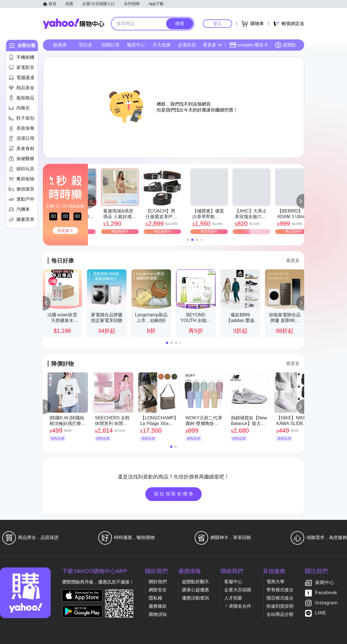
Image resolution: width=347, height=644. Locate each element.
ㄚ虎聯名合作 (238, 606)
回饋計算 (111, 45)
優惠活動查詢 (195, 598)
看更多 (212, 45)
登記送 (85, 45)
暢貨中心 (136, 45)
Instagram (326, 603)
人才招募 (233, 598)
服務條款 (158, 606)
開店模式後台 (280, 598)
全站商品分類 (280, 614)
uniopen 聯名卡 (249, 45)
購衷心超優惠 (195, 590)
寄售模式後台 (280, 590)
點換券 (60, 45)
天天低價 (161, 45)
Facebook (326, 593)
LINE (321, 613)
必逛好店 (187, 45)
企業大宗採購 (238, 590)
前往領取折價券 (174, 494)
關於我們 (158, 582)
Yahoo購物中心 (74, 24)
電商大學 (275, 582)
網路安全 (158, 590)
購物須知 (158, 614)
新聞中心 (325, 583)
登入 (217, 24)
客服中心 (233, 582)
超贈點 (286, 45)
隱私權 (155, 598)
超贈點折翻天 (195, 582)
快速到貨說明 (280, 606)
